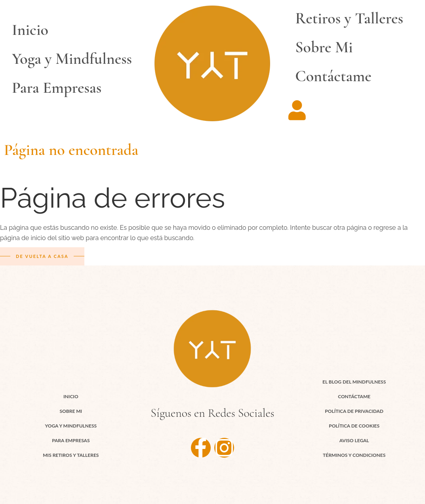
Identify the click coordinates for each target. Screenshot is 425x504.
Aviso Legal (354, 440)
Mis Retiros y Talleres (71, 455)
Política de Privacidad (354, 411)
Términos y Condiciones (354, 455)
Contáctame (333, 76)
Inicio (30, 30)
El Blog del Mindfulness (354, 382)
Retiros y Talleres (349, 18)
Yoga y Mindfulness (72, 59)
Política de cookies (354, 426)
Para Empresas (57, 88)
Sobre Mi (324, 47)
